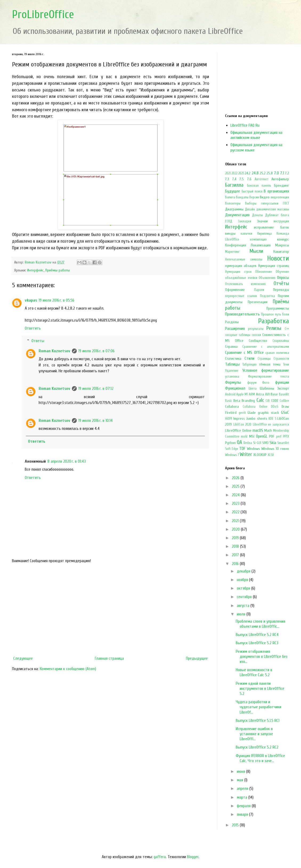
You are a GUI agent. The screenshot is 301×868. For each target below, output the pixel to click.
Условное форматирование (266, 370)
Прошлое (267, 314)
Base (274, 394)
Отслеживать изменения (245, 284)
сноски (256, 335)
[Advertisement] (111, 610)
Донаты (257, 215)
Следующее (23, 658)
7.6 (249, 179)
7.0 (276, 173)
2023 (236, 503)
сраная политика (277, 353)
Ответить (33, 328)
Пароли (259, 290)
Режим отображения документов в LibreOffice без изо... (262, 657)
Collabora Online (255, 407)
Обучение (282, 272)
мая (241, 780)
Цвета (253, 389)
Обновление (264, 272)
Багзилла (234, 185)
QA (239, 442)
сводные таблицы (238, 335)
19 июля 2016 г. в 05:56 (56, 300)
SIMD (265, 443)
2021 (228, 173)
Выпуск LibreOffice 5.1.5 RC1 (258, 721)
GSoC (285, 413)
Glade (252, 413)
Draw (285, 407)
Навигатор (281, 252)
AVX (267, 394)
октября (244, 588)
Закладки (245, 221)
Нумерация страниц (274, 266)
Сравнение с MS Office (244, 353)
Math (268, 431)
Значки (262, 221)
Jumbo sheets (257, 419)
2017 (236, 555)
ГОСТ (286, 203)
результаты (256, 329)
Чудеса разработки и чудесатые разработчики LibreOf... (259, 707)
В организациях (276, 191)
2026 (236, 478)
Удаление (232, 371)
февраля (244, 806)
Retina (248, 443)
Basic (229, 401)
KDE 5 (272, 419)
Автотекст (262, 179)
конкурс (283, 239)
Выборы (251, 203)
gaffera (160, 857)
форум (252, 383)
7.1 (282, 173)
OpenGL (262, 436)
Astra (260, 394)
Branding (248, 401)
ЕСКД (229, 221)
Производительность (242, 314)
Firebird (231, 413)
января (243, 814)
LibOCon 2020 (243, 425)
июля (242, 614)
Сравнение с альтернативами (266, 347)
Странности (281, 359)
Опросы (283, 278)
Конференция (236, 245)
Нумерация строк (238, 272)
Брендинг (282, 185)
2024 (236, 495)
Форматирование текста (269, 377)
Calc (260, 400)
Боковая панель (259, 186)
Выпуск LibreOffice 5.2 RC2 (257, 747)
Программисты (278, 308)
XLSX (271, 455)
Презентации (258, 302)
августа (244, 606)
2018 (236, 546)
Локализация (261, 245)
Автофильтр (280, 179)
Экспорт (283, 388)
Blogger (193, 857)
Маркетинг (232, 252)
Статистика (233, 359)
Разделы (232, 322)
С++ (287, 329)
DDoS (274, 407)
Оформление (235, 290)
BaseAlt (284, 394)
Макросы (282, 245)
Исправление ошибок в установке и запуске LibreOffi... (254, 734)
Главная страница (109, 658)
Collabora (232, 407)
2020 (236, 529)
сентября (245, 597)
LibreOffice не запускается (271, 425)
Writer (246, 454)
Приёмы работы (58, 270)
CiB (268, 401)
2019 (236, 538)
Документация (237, 215)
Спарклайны (281, 341)
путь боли (282, 314)
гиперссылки (270, 203)
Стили (249, 358)
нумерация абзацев (241, 266)
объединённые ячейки (241, 278)
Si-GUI (257, 443)
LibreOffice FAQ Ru (245, 125)
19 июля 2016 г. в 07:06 (96, 351)
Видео (265, 197)
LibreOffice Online (238, 431)
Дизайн (250, 209)
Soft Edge (232, 449)
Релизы (274, 328)
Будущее (233, 191)
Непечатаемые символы (244, 259)
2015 (236, 825)
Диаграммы (234, 209)
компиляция (258, 239)
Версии (254, 197)
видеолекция (280, 197)
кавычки (246, 234)
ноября (243, 580)
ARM (252, 394)
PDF (272, 436)
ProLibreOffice (43, 15)
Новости (278, 258)
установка (232, 377)
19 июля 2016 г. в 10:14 (95, 421)
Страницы (264, 359)
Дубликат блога (277, 215)
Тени (286, 365)
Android (230, 394)
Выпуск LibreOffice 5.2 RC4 (257, 635)
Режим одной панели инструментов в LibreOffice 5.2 (260, 689)
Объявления (267, 278)
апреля (243, 789)
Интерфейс (35, 270)
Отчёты (281, 283)
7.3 (227, 179)
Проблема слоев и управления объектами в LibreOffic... (261, 624)
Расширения (235, 329)
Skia (273, 443)
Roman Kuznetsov (54, 351)
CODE (275, 401)
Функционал (235, 388)
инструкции (281, 221)
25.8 (270, 173)
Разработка (274, 321)
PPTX (286, 437)
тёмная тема (270, 364)
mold (244, 437)
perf (279, 437)
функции (282, 382)
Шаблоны (267, 388)
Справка (231, 347)
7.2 (287, 173)
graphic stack (269, 413)
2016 (236, 564)
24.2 (248, 173)
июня (241, 771)
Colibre (284, 401)
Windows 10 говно (275, 449)
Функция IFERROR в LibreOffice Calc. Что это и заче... (260, 758)
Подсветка (267, 296)
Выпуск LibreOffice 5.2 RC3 (257, 643)
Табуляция (249, 365)
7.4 (234, 179)
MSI (252, 436)
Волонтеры (233, 203)
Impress (239, 419)
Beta (237, 401)
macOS (258, 430)
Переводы (281, 290)
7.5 (242, 179)
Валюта (230, 197)
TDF (242, 449)
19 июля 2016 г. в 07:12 (96, 389)
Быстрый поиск (252, 191)
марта (243, 797)
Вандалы (242, 197)
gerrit (242, 413)
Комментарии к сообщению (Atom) (68, 669)
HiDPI (229, 419)
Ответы (38, 341)
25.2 (263, 173)
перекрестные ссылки (241, 296)
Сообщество (258, 341)
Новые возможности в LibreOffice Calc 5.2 (254, 672)
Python (230, 443)
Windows (253, 449)
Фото (266, 383)
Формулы (233, 382)
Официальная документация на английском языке (256, 135)
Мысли (256, 251)
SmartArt (283, 443)
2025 (241, 173)
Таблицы (232, 364)
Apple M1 (242, 394)
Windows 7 (232, 455)
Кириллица (265, 234)
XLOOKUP (260, 455)
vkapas (31, 300)
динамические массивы (273, 209)
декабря (244, 571)
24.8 (255, 173)
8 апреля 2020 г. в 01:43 (67, 461)
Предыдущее (197, 658)
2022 (234, 173)
